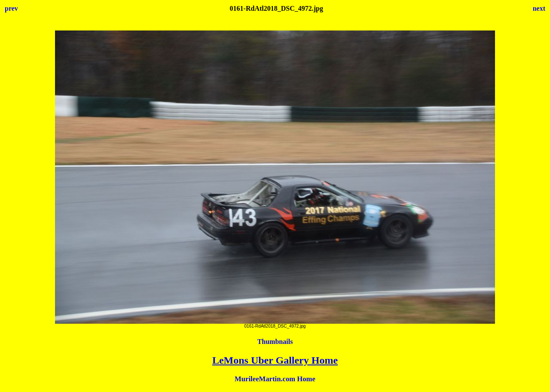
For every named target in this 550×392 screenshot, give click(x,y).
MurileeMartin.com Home (275, 379)
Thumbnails (275, 342)
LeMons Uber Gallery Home (275, 360)
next (539, 8)
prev (11, 8)
